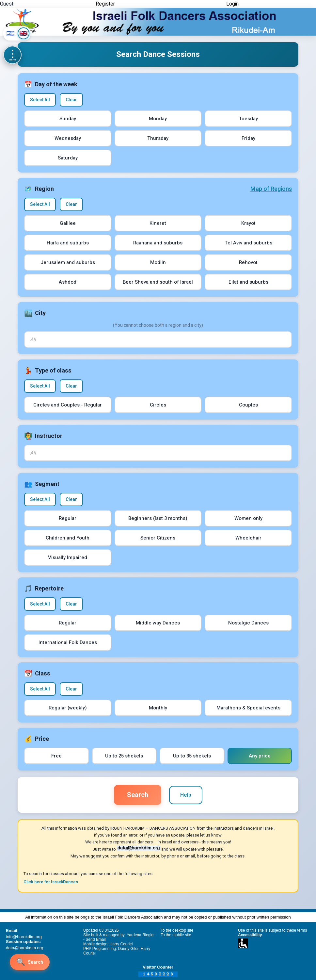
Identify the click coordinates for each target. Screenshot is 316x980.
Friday (248, 138)
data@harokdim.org (24, 948)
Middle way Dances (158, 623)
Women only (248, 518)
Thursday (158, 138)
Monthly (158, 708)
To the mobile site (176, 935)
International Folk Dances (68, 642)
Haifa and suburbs (68, 243)
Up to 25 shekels (124, 756)
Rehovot (248, 262)
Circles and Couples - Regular (68, 405)
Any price (260, 756)
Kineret (158, 223)
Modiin (158, 262)
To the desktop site (177, 930)
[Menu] (12, 55)
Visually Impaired (68, 557)
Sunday (68, 119)
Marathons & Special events (248, 708)
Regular (68, 518)
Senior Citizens (158, 538)
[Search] (30, 962)
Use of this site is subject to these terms (272, 930)
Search (138, 795)
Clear (71, 100)
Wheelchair (248, 538)
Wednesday (68, 138)
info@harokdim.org (24, 937)
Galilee (68, 223)
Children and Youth (68, 538)
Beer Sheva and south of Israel (158, 282)
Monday (158, 119)
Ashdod (68, 282)
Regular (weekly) (68, 708)
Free (56, 756)
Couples (248, 405)
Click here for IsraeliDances (51, 882)
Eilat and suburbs (248, 282)
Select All (40, 100)
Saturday (68, 158)
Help (186, 795)
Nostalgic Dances (248, 623)
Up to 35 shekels (192, 756)
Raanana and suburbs (158, 243)
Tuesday (248, 119)
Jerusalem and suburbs (68, 262)
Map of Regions (271, 189)
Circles (158, 405)
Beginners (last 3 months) (158, 518)
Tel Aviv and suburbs (248, 243)
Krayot (248, 223)
